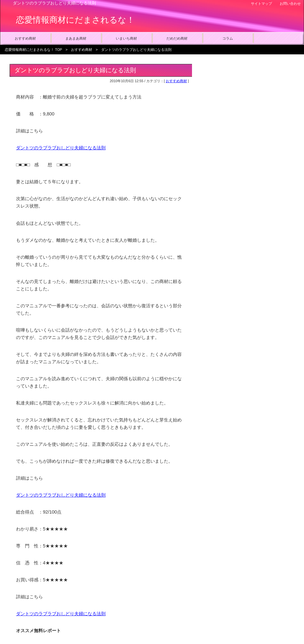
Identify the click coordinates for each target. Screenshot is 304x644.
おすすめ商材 (25, 38)
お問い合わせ (290, 4)
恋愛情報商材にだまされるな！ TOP (33, 50)
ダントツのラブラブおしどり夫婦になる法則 (61, 148)
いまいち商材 (126, 38)
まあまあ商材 (76, 38)
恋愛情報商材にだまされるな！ (75, 20)
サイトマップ (261, 4)
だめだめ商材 (177, 38)
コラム (228, 38)
